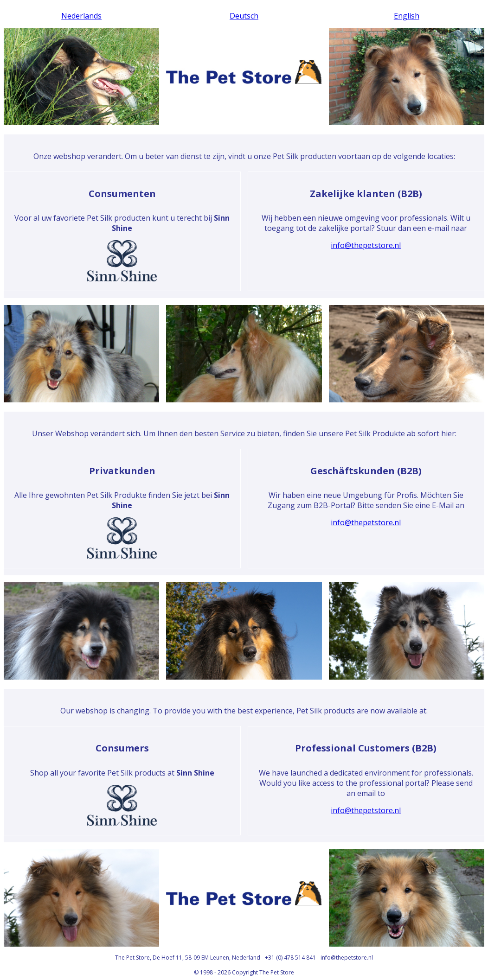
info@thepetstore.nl (366, 245)
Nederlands (81, 16)
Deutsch (244, 16)
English (407, 16)
